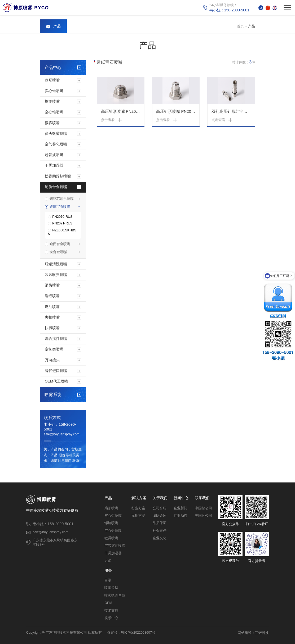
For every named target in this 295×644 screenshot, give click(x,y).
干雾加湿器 (54, 166)
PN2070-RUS (62, 217)
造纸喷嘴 (52, 296)
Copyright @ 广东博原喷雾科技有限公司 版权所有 (64, 633)
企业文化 (160, 538)
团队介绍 (160, 516)
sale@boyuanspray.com (61, 435)
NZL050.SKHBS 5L (62, 233)
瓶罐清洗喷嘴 (56, 265)
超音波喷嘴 (54, 155)
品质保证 (160, 523)
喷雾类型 (111, 588)
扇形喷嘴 (52, 81)
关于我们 (160, 498)
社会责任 (160, 531)
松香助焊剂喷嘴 (58, 177)
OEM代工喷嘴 (56, 382)
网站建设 (245, 633)
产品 (252, 27)
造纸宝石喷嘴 (60, 207)
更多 (108, 561)
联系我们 (202, 498)
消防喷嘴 (52, 286)
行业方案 (138, 508)
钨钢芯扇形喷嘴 (62, 199)
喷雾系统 (53, 395)
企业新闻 (180, 508)
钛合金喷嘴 (58, 252)
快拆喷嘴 (52, 328)
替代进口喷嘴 (56, 371)
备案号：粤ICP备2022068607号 (131, 633)
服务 (108, 571)
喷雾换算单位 (115, 595)
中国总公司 (203, 508)
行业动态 (180, 516)
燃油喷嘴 (52, 307)
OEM (108, 603)
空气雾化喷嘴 (56, 145)
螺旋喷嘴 (52, 102)
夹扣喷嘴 (52, 318)
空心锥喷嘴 (54, 113)
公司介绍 (160, 508)
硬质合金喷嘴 (56, 187)
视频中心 (111, 618)
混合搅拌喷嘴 (56, 339)
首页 (240, 27)
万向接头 (52, 361)
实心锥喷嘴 (54, 91)
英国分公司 (203, 516)
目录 (108, 580)
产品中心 (53, 68)
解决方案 (139, 498)
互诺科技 (262, 633)
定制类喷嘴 (54, 350)
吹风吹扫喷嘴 (56, 275)
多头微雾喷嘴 (56, 134)
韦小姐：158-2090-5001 (60, 427)
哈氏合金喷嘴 (60, 244)
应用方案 (138, 516)
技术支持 (111, 611)
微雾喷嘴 (52, 123)
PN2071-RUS (62, 224)
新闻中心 (181, 498)
